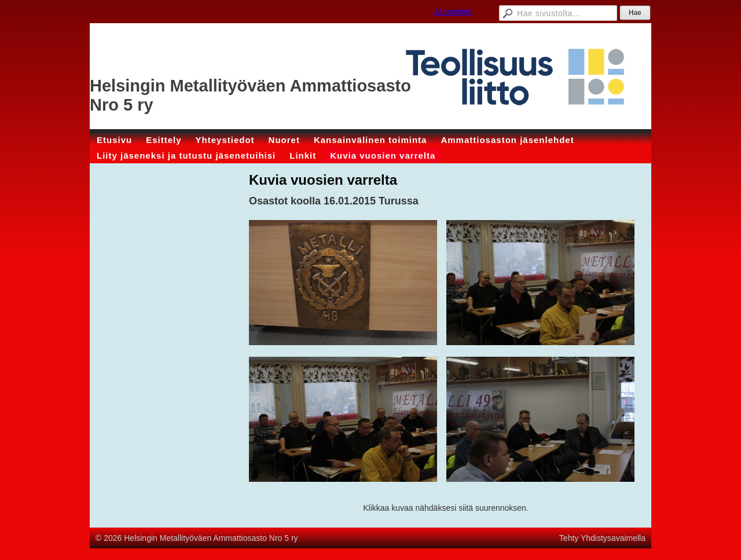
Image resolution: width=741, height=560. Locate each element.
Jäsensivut (453, 12)
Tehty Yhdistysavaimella (602, 538)
